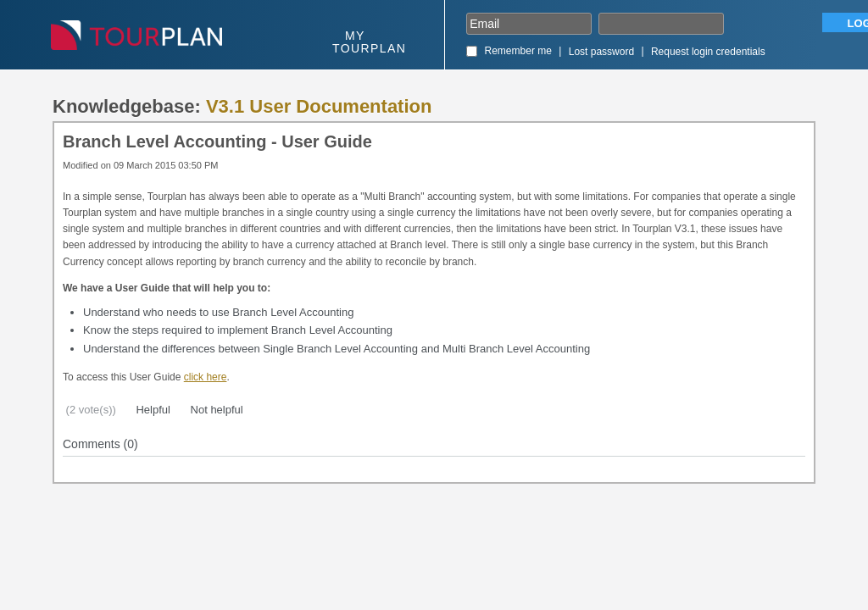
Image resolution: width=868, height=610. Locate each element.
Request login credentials (708, 52)
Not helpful (215, 410)
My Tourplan (369, 42)
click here (206, 377)
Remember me (518, 51)
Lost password (601, 52)
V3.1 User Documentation (319, 106)
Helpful (152, 410)
